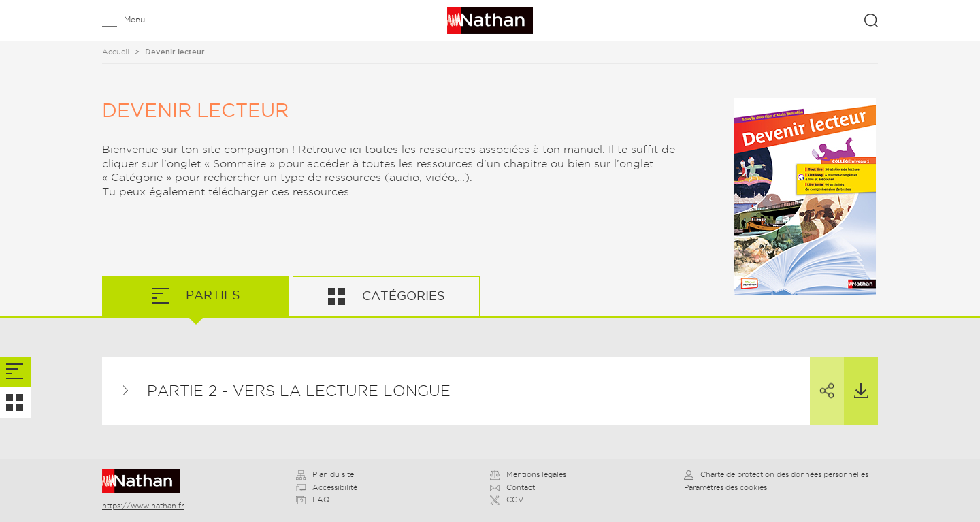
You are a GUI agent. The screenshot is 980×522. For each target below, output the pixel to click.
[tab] (15, 372)
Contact (512, 487)
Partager (822, 378)
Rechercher (871, 20)
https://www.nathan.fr (143, 506)
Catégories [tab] (402, 296)
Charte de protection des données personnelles (776, 474)
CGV (507, 500)
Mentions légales (528, 474)
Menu (134, 19)
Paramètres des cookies (725, 487)
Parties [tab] (211, 295)
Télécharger (856, 378)
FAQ (313, 500)
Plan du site (325, 474)
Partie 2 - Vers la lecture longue (299, 391)
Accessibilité (327, 487)
